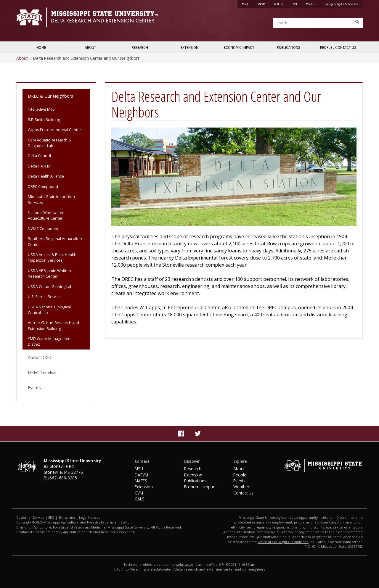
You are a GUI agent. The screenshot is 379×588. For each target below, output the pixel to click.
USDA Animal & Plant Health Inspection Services (52, 257)
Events (34, 388)
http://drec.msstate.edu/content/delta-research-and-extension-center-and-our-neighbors (194, 569)
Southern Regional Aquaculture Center (56, 241)
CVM (294, 4)
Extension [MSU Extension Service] (144, 487)
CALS (140, 499)
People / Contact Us (338, 47)
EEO (51, 517)
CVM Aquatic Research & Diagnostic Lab (49, 143)
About (91, 47)
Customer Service (30, 517)
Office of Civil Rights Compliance (283, 542)
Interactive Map (41, 109)
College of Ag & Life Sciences (342, 4)
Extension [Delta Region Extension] (193, 475)
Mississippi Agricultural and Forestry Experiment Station (87, 522)
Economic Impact (239, 47)
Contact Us (243, 493)
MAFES (278, 4)
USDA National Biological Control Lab (49, 310)
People (240, 475)
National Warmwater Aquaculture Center (46, 215)
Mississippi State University (31, 21)
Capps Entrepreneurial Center (54, 130)
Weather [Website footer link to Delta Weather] (241, 487)
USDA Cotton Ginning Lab (50, 286)
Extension (189, 47)
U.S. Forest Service (44, 297)
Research (140, 47)
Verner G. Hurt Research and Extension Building (53, 325)
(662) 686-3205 (63, 478)
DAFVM (261, 4)
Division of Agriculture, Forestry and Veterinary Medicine (61, 527)
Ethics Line (67, 517)
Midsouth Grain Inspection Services (51, 199)
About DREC (40, 357)
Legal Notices (90, 517)
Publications (288, 47)
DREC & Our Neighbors (50, 96)
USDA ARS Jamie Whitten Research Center (49, 273)
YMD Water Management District (50, 341)
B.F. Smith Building (44, 120)
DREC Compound (43, 186)
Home (41, 47)
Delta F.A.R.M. (40, 166)
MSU (245, 4)
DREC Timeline (42, 372)
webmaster (184, 564)
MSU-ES (311, 4)
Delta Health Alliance (46, 176)
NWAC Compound (44, 228)
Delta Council (39, 156)
